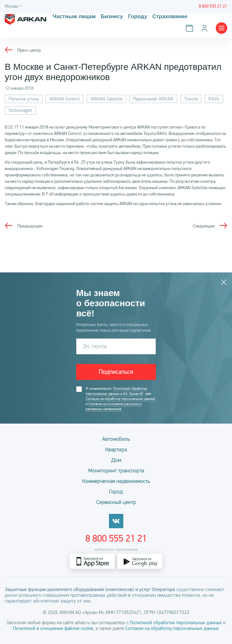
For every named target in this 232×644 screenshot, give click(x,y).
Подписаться (116, 372)
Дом (116, 460)
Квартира (116, 450)
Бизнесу (112, 17)
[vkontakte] (116, 521)
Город (116, 492)
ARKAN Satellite (106, 99)
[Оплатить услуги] (191, 28)
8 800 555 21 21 (116, 538)
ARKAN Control (65, 99)
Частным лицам (74, 17)
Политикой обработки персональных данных (176, 623)
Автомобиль (116, 439)
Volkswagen (20, 110)
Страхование (170, 17)
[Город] (14, 7)
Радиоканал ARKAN (153, 99)
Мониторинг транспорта (116, 471)
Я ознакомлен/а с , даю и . (120, 399)
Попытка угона (24, 99)
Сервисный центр (116, 502)
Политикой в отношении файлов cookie (53, 628)
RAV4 (214, 99)
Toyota (191, 99)
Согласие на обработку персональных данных (120, 399)
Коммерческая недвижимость (116, 481)
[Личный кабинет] (206, 28)
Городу (138, 17)
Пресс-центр (29, 50)
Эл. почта (95, 346)
